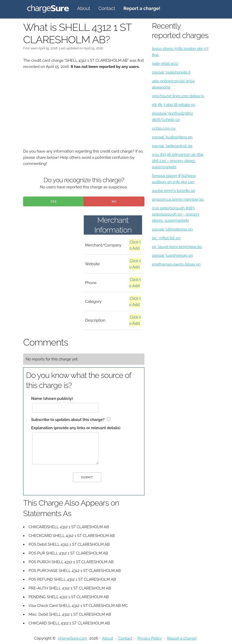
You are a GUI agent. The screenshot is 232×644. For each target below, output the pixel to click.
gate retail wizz (165, 64)
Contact (107, 8)
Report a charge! (182, 638)
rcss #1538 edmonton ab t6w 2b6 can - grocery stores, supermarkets (178, 161)
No (114, 202)
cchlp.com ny (164, 128)
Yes (53, 202)
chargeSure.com (73, 638)
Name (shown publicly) (52, 399)
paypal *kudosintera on (172, 137)
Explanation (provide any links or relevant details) (76, 428)
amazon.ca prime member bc (178, 199)
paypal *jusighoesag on (172, 255)
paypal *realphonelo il (171, 72)
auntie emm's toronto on (174, 191)
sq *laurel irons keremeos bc (177, 247)
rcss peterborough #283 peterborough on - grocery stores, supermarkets (176, 214)
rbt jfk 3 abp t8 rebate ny (174, 105)
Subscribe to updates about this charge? (68, 420)
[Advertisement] (84, 112)
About (84, 8)
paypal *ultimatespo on (172, 229)
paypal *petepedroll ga (172, 146)
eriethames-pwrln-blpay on (176, 264)
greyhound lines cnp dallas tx (178, 96)
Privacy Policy (150, 638)
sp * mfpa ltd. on (166, 238)
